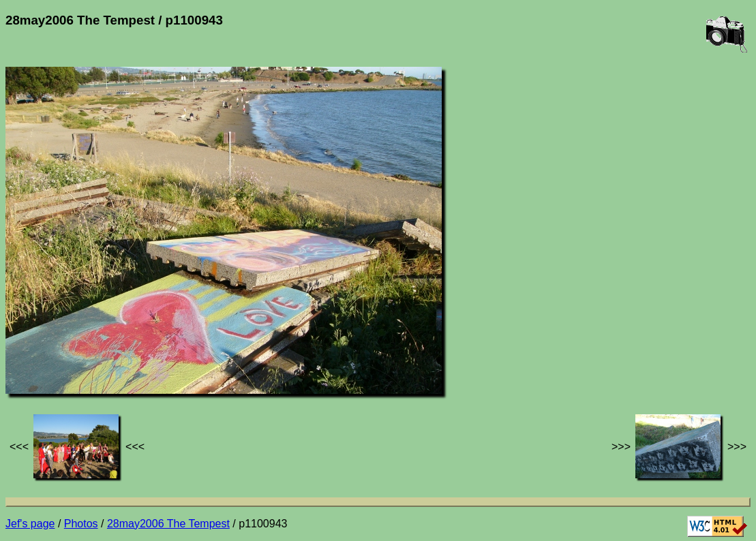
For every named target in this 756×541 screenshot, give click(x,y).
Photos (81, 524)
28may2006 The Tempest (168, 524)
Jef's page (30, 524)
